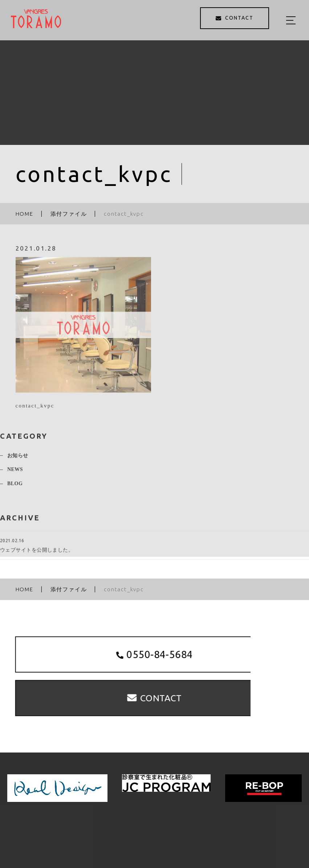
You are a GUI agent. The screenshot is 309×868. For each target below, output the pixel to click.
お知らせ (18, 459)
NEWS (15, 473)
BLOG (15, 486)
